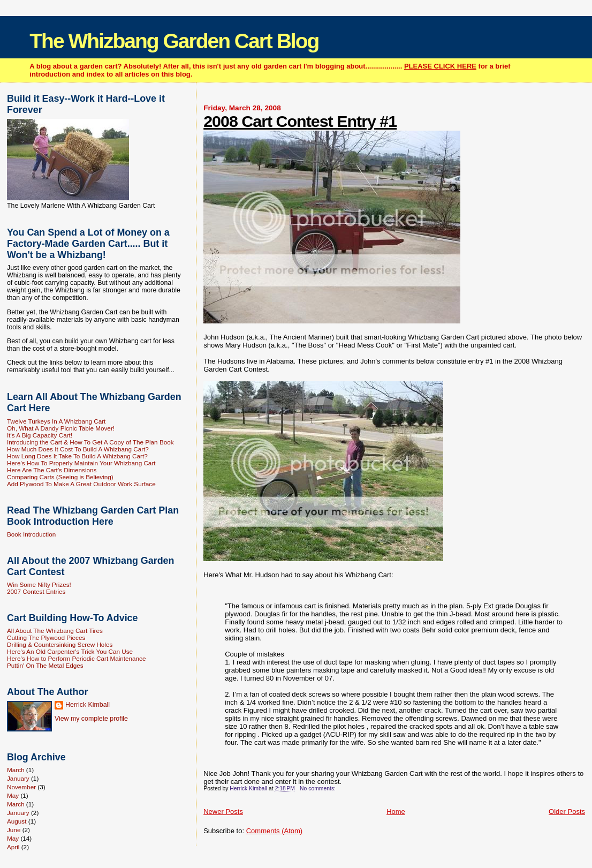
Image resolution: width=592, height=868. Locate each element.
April (13, 847)
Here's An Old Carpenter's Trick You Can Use (70, 651)
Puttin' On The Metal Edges (45, 665)
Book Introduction (31, 534)
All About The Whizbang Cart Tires (55, 631)
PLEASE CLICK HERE (440, 66)
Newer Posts (223, 812)
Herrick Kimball (88, 705)
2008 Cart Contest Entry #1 (300, 121)
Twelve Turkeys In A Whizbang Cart (56, 421)
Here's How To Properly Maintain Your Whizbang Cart (81, 463)
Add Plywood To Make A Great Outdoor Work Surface (81, 484)
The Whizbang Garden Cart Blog (174, 41)
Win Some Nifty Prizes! (39, 584)
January (18, 778)
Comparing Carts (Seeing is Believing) (60, 477)
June (14, 830)
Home (396, 812)
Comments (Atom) (274, 831)
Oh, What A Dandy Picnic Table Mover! (61, 428)
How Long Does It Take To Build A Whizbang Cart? (77, 456)
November (21, 787)
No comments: (318, 788)
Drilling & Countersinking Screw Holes (60, 644)
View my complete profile (91, 719)
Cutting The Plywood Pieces (46, 637)
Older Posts (567, 812)
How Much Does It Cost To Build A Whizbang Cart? (78, 449)
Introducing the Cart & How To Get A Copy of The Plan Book (90, 442)
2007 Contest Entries (36, 591)
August (17, 821)
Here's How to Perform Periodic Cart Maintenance (77, 658)
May (13, 795)
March (16, 770)
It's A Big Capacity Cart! (40, 435)
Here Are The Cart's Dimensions (52, 470)
